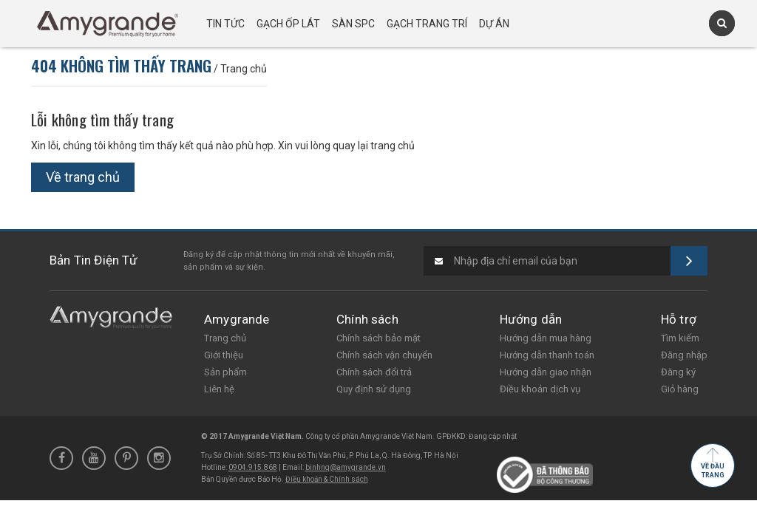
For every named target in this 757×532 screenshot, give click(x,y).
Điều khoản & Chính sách (327, 479)
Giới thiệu (224, 355)
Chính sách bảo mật (378, 338)
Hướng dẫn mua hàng (546, 338)
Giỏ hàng (680, 389)
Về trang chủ (83, 177)
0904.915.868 (253, 467)
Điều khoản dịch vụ (540, 389)
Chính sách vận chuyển (384, 355)
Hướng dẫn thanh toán (547, 355)
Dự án (494, 24)
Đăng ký (678, 372)
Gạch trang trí (427, 24)
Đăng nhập (684, 355)
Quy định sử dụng (374, 389)
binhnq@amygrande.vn (346, 467)
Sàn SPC (353, 24)
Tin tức (225, 24)
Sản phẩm (225, 372)
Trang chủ (225, 338)
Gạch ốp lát (288, 24)
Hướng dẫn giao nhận (546, 372)
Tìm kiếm (680, 338)
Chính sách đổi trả (374, 372)
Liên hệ (219, 389)
